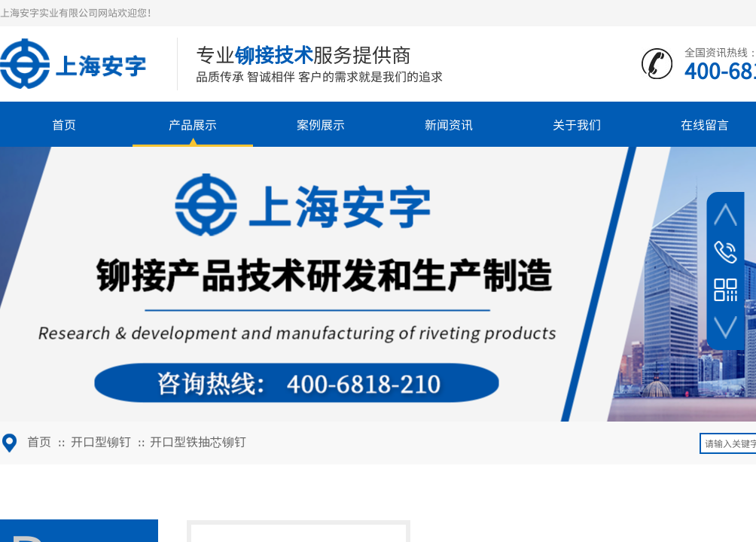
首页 (64, 124)
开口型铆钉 (101, 441)
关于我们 (577, 124)
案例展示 (321, 124)
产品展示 (193, 124)
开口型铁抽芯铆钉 (198, 441)
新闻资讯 (449, 124)
